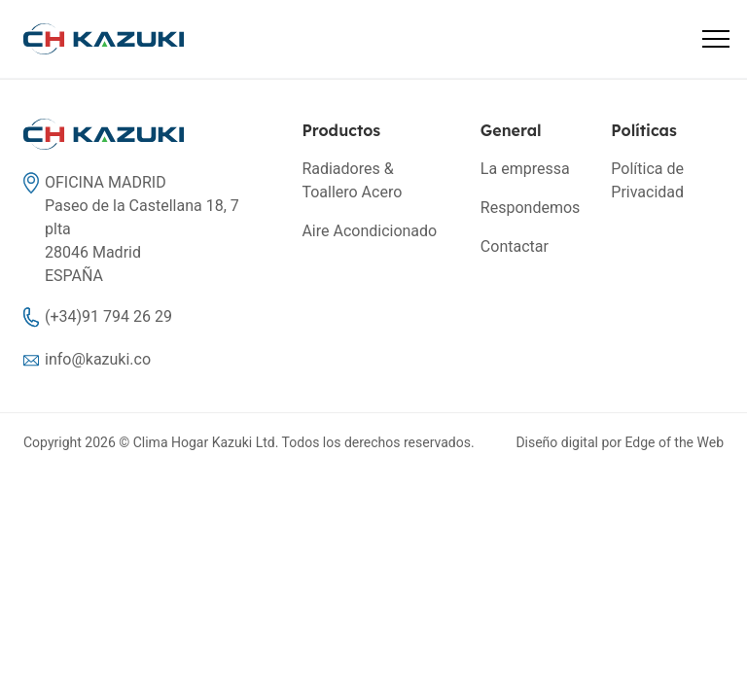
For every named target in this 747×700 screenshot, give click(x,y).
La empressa (525, 169)
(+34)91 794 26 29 (108, 316)
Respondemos (530, 208)
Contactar (515, 246)
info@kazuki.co (98, 359)
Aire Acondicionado (369, 231)
